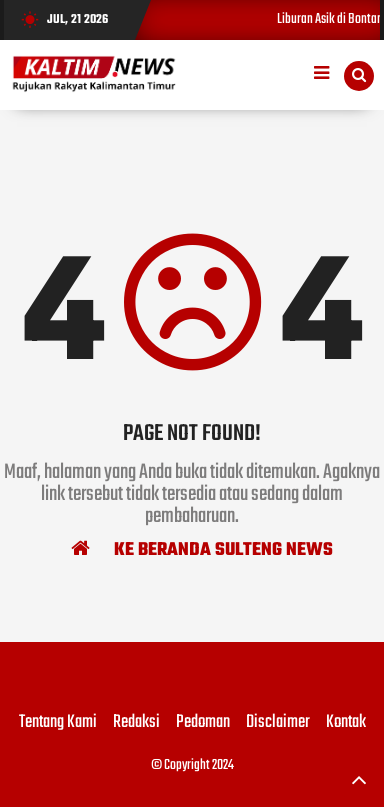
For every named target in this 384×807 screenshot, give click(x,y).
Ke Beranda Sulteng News (202, 549)
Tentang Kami (58, 723)
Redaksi (136, 723)
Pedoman (203, 723)
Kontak (346, 723)
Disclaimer (278, 723)
